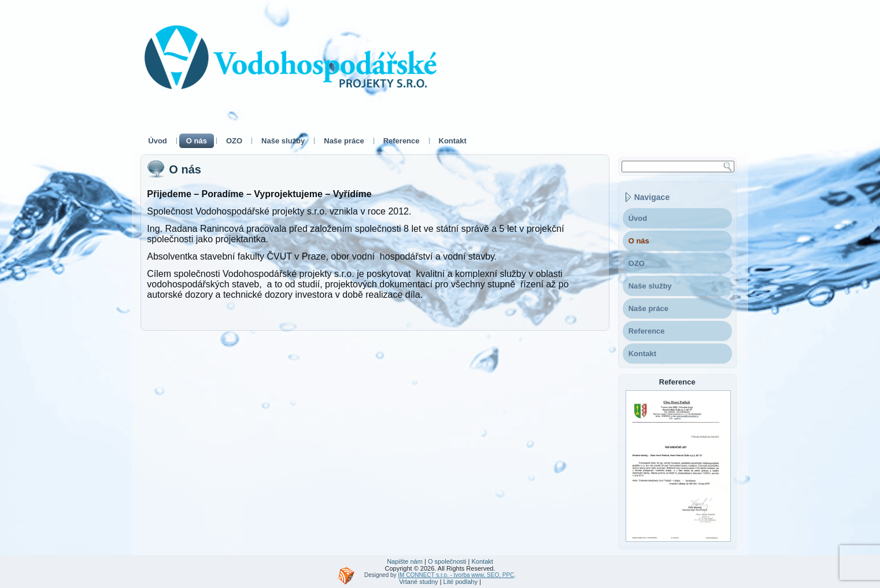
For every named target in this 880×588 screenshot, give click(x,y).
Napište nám (405, 561)
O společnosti (447, 561)
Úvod (158, 141)
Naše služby (283, 141)
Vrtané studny (418, 582)
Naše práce (344, 141)
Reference (402, 141)
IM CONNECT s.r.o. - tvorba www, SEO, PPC (456, 575)
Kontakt (453, 141)
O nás (197, 141)
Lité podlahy (461, 582)
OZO (234, 141)
